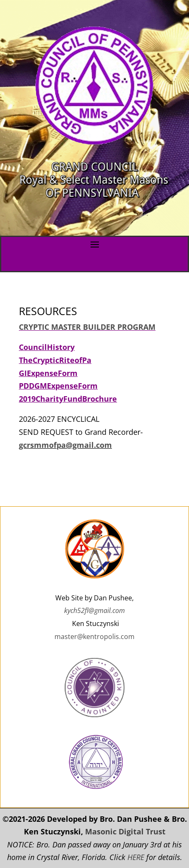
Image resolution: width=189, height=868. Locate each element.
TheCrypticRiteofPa (55, 360)
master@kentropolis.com (94, 637)
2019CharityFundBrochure (68, 399)
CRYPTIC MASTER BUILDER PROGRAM (87, 327)
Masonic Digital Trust (125, 831)
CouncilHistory (47, 347)
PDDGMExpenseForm (58, 386)
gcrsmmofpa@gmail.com (65, 445)
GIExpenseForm (48, 373)
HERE (136, 857)
